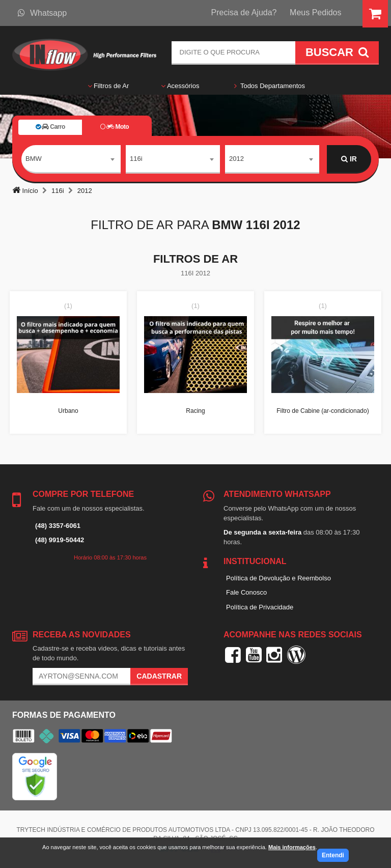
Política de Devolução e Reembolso (278, 578)
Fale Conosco (246, 592)
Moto (115, 127)
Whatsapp (42, 13)
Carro (50, 127)
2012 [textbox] (236, 159)
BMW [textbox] (34, 159)
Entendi (333, 855)
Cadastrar (159, 676)
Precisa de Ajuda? (244, 12)
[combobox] (71, 159)
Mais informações (292, 847)
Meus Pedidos (315, 12)
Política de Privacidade (260, 607)
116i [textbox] (136, 159)
